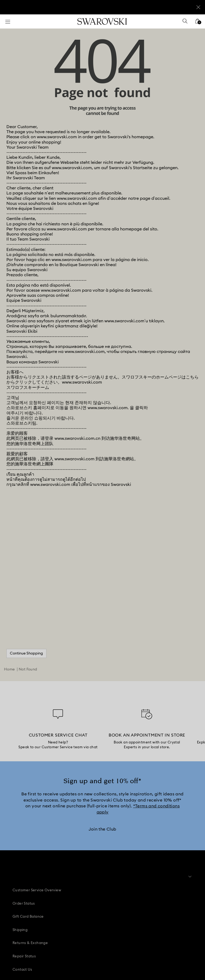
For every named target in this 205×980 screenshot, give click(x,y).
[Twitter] (133, 918)
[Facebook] (73, 918)
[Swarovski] (102, 21)
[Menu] (8, 21)
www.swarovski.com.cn (77, 348)
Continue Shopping (26, 563)
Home (9, 579)
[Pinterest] (85, 918)
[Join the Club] (102, 739)
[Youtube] (109, 918)
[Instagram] (97, 918)
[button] (100, 876)
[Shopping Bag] (198, 23)
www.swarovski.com (57, 46)
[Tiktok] (121, 918)
